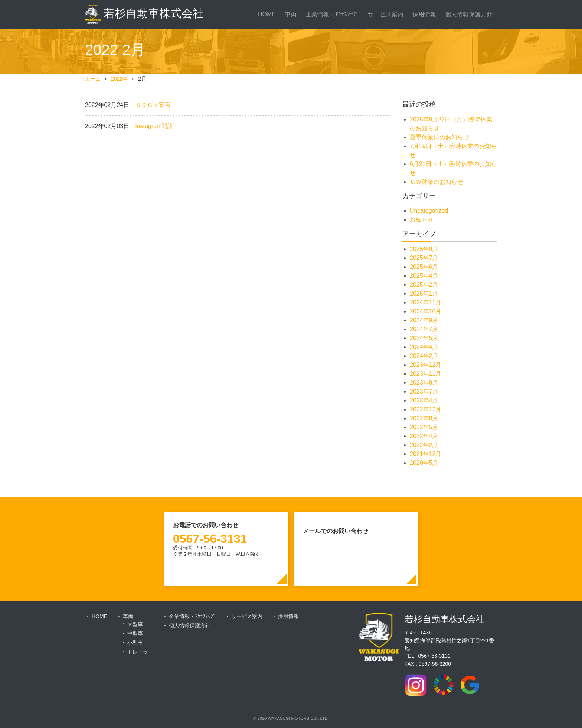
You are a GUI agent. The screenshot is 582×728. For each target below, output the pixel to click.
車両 (291, 14)
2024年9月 (424, 320)
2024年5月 (424, 338)
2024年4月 (424, 347)
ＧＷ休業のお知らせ (436, 182)
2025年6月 (424, 267)
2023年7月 (424, 391)
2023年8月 (424, 383)
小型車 (135, 643)
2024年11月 (426, 302)
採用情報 (424, 14)
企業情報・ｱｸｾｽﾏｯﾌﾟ (332, 14)
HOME (267, 14)
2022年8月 (424, 418)
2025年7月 (424, 258)
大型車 (135, 624)
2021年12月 (426, 454)
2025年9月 (424, 249)
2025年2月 (424, 285)
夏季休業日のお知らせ (439, 137)
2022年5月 (424, 427)
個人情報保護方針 (469, 14)
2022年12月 (426, 409)
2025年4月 (424, 276)
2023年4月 (424, 400)
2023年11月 (426, 374)
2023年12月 (426, 365)
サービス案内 (386, 14)
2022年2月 (424, 445)
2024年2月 (424, 356)
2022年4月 (424, 436)
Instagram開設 (154, 126)
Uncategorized (429, 211)
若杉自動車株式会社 (144, 14)
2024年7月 (424, 329)
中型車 (135, 633)
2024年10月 (426, 311)
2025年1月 (424, 293)
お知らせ (422, 220)
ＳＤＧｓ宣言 (153, 105)
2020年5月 (424, 463)
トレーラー (140, 652)
